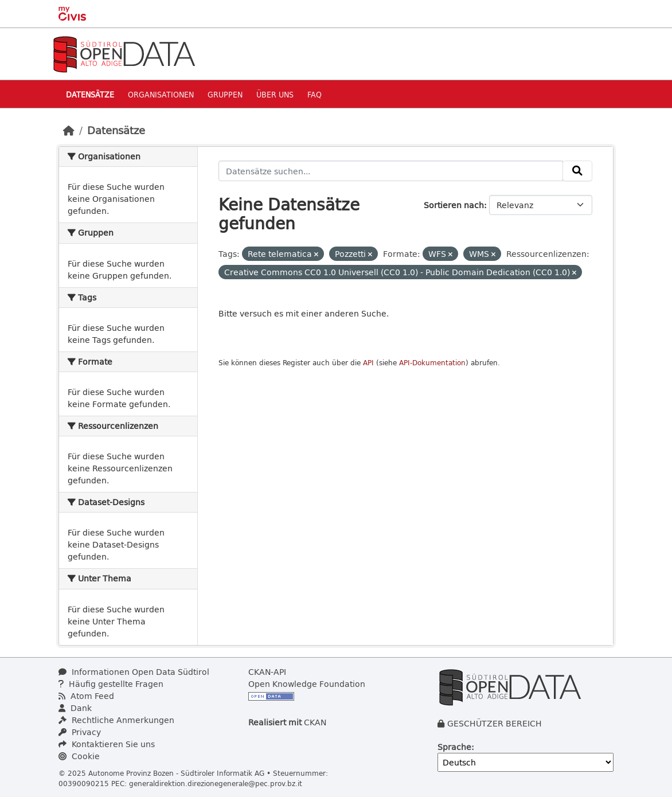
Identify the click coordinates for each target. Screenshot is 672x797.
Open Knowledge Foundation (307, 684)
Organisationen (161, 94)
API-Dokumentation (432, 363)
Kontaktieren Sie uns (107, 744)
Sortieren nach (454, 205)
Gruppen (225, 94)
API (368, 363)
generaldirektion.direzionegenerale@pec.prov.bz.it (216, 783)
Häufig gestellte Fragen (111, 684)
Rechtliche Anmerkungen (116, 720)
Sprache (454, 747)
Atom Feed (86, 696)
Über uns (275, 94)
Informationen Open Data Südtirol (134, 672)
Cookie (79, 756)
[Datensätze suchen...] (391, 171)
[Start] (69, 130)
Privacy (80, 732)
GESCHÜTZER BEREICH (495, 723)
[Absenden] (577, 171)
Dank (75, 708)
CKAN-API (267, 672)
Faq (314, 94)
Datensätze (90, 94)
